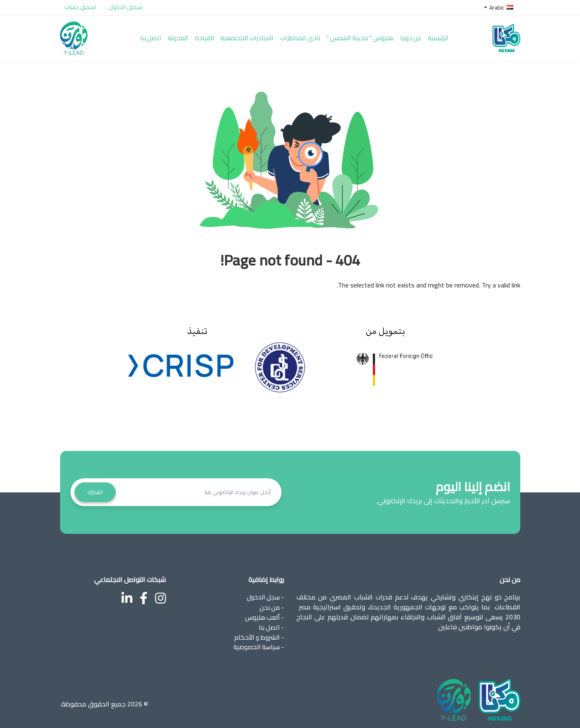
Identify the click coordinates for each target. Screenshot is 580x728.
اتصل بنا (150, 37)
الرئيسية (459, 37)
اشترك (96, 489)
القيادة (208, 37)
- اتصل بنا (271, 624)
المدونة (180, 37)
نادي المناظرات (311, 37)
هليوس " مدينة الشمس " (374, 37)
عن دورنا (429, 37)
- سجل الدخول (264, 594)
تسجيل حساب (80, 7)
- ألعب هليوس (264, 614)
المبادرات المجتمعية (254, 37)
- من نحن (271, 604)
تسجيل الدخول (126, 7)
